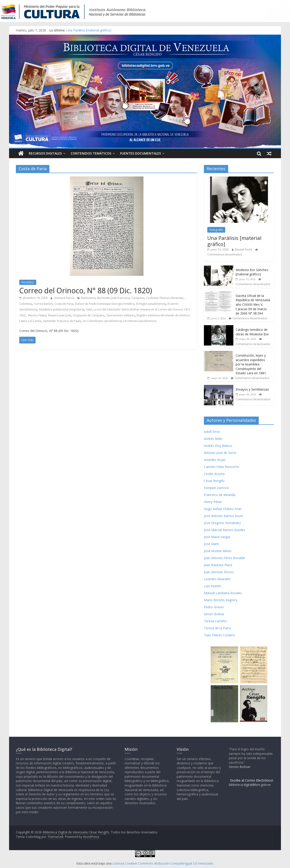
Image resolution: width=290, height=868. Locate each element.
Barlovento (88, 298)
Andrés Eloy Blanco (218, 446)
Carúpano (138, 298)
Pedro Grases (214, 607)
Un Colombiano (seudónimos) (102, 321)
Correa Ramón (43, 304)
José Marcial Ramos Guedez (225, 530)
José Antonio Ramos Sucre (224, 516)
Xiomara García (65, 298)
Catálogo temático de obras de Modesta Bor (252, 332)
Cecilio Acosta (214, 474)
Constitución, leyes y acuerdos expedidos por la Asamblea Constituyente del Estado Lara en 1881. (251, 364)
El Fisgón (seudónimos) (151, 304)
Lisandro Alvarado (217, 579)
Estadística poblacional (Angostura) (61, 309)
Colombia (26, 304)
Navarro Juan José (59, 315)
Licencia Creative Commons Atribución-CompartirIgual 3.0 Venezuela (163, 863)
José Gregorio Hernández (222, 523)
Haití (89, 309)
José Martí (211, 544)
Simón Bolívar (214, 614)
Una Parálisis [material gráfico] (89, 30)
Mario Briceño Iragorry (221, 600)
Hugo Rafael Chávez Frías (223, 509)
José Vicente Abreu (218, 551)
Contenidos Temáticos (91, 153)
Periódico (28, 282)
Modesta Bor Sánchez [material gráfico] (252, 272)
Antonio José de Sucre (220, 453)
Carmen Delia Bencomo (222, 467)
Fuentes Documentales (140, 153)
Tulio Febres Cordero (219, 635)
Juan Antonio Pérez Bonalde (225, 558)
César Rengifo (214, 481)
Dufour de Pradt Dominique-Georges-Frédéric (105, 304)
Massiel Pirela (243, 249)
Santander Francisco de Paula (62, 321)
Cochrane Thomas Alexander (165, 298)
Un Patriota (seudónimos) (140, 321)
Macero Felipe (37, 315)
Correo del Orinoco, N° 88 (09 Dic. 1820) (86, 290)
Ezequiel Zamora (216, 488)
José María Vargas (217, 537)
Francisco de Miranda (220, 495)
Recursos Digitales (45, 153)
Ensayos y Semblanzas (252, 389)
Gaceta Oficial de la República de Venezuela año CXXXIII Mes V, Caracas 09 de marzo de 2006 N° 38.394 (253, 304)
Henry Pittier (213, 502)
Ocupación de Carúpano (89, 315)
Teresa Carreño (215, 621)
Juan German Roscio (219, 572)
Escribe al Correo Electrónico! (252, 780)
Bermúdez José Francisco (113, 298)
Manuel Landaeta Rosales (223, 593)
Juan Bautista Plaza (218, 565)
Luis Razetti (212, 586)
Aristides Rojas (215, 460)
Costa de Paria (64, 304)
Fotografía (216, 230)
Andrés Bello (213, 439)
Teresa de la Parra (217, 628)
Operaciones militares (121, 315)
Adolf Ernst (212, 432)
